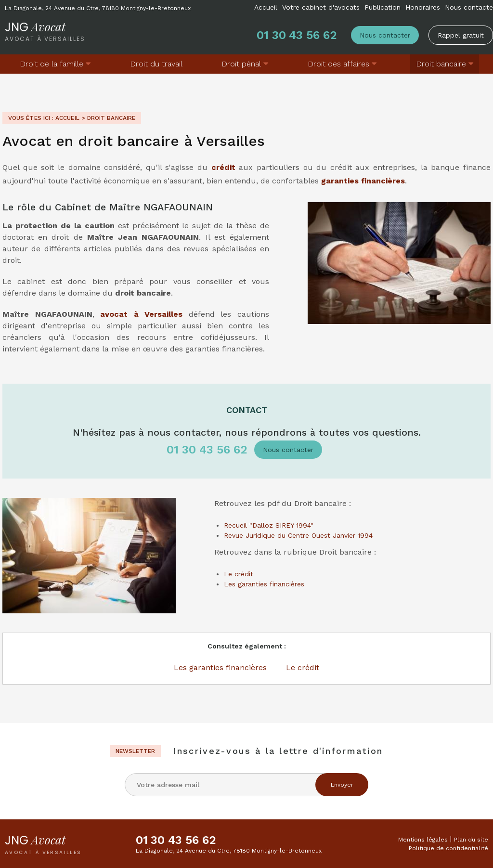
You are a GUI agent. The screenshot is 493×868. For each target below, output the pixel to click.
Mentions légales (423, 840)
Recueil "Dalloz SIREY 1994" (269, 525)
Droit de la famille (52, 64)
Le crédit (239, 574)
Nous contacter (385, 35)
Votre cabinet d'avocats (321, 7)
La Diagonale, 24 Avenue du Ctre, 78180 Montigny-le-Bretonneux (98, 8)
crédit (223, 167)
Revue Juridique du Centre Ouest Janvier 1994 (298, 535)
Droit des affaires (338, 64)
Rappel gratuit (461, 35)
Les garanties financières (264, 584)
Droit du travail (156, 64)
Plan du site (471, 840)
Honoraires (423, 7)
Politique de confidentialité (448, 848)
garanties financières (363, 181)
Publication (383, 7)
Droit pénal (241, 64)
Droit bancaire (441, 64)
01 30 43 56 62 (297, 35)
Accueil (266, 7)
